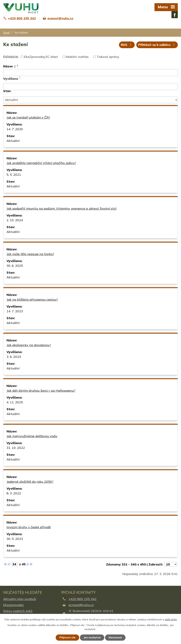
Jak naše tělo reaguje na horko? (30, 254)
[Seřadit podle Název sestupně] (18, 66)
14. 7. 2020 (15, 129)
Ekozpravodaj (13, 605)
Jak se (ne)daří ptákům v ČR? (28, 117)
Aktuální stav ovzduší (20, 599)
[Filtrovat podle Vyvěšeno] (90, 87)
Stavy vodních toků (18, 611)
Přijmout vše (67, 637)
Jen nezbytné (92, 637)
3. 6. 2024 (14, 357)
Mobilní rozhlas (77, 57)
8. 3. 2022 (14, 493)
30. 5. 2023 (15, 539)
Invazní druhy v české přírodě (29, 527)
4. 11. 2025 (15, 402)
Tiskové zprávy (108, 57)
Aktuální (13, 141)
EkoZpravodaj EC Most (41, 57)
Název (9, 66)
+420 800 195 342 (83, 599)
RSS (127, 45)
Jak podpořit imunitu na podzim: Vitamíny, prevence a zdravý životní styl (62, 208)
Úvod (6, 33)
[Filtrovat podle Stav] (90, 100)
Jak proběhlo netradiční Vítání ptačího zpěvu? (41, 163)
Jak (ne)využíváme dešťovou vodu (32, 436)
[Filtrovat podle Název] (90, 73)
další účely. (171, 619)
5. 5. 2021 (14, 175)
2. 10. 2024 (15, 220)
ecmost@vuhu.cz (81, 605)
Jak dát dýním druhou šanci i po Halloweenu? (41, 391)
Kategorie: (11, 56)
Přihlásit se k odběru (157, 45)
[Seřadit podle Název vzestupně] (18, 65)
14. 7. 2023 (15, 311)
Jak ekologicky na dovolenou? (29, 345)
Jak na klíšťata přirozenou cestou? (32, 300)
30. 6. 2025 (15, 266)
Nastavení (115, 637)
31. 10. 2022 (16, 448)
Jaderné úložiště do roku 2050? (30, 482)
